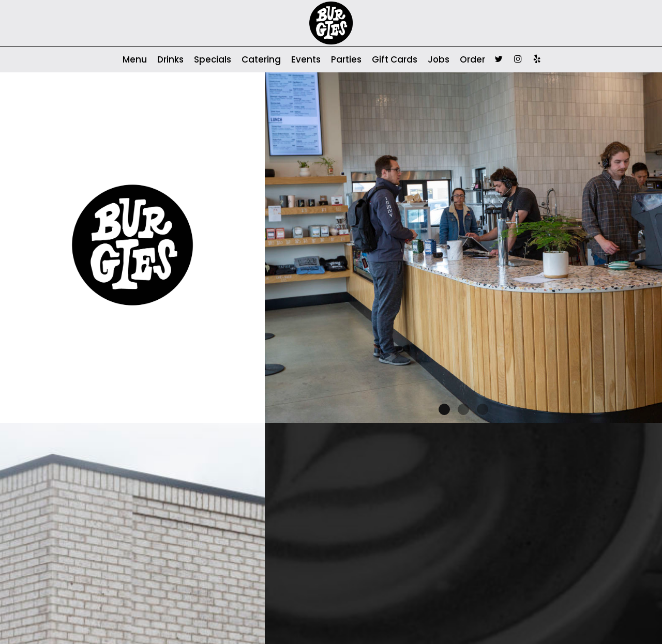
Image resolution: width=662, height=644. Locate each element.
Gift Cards (395, 59)
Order (472, 59)
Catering (261, 59)
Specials (213, 59)
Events (306, 59)
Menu (135, 59)
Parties (346, 59)
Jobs (439, 59)
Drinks (170, 59)
